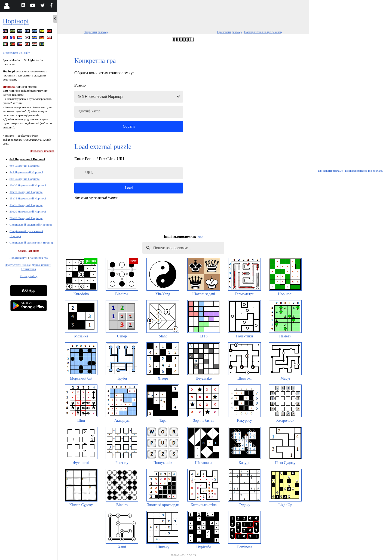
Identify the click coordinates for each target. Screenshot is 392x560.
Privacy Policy (29, 276)
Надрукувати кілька (17, 265)
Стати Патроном (29, 251)
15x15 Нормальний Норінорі (28, 198)
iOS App (29, 290)
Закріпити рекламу (96, 32)
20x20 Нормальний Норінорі (28, 211)
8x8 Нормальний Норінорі (26, 172)
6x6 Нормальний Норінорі (27, 159)
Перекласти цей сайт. (17, 53)
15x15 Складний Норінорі (26, 205)
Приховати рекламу (230, 32)
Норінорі (16, 21)
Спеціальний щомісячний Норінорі (32, 242)
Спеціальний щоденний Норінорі (31, 224)
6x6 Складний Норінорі (24, 166)
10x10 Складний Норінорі (26, 192)
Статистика (28, 269)
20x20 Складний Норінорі (26, 218)
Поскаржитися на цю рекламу (263, 32)
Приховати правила (42, 151)
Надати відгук (19, 258)
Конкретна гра (39, 258)
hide (200, 237)
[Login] (7, 6)
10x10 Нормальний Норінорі (28, 185)
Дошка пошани (42, 265)
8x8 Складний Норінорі (24, 179)
